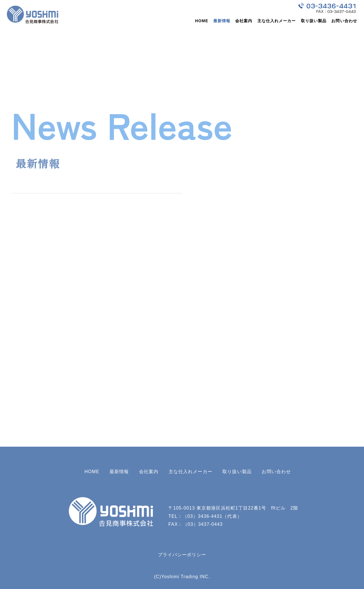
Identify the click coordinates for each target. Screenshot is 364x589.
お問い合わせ (344, 21)
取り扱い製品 (314, 21)
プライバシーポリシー (182, 555)
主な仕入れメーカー (277, 21)
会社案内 (244, 21)
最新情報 (222, 21)
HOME (202, 21)
